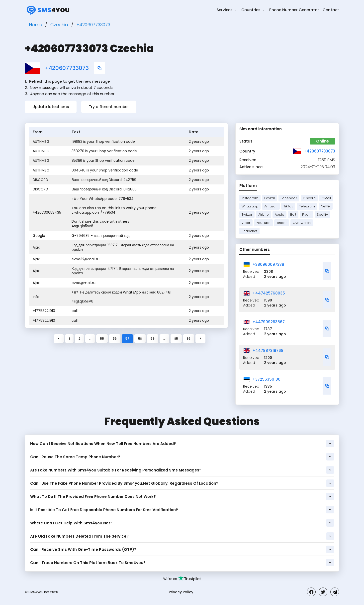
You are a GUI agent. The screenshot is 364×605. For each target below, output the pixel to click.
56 (115, 339)
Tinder (282, 223)
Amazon (271, 206)
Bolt (293, 215)
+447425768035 (269, 293)
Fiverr (307, 215)
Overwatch (302, 223)
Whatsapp (250, 206)
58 (140, 339)
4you (47, 10)
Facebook (289, 198)
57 (127, 339)
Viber (246, 223)
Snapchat (249, 231)
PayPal (270, 198)
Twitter (247, 215)
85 (176, 339)
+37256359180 (266, 379)
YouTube (263, 223)
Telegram (307, 206)
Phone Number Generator (294, 10)
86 (189, 339)
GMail (326, 198)
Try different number (109, 107)
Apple (279, 215)
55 (102, 339)
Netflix (326, 206)
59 (153, 339)
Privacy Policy (181, 592)
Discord (309, 198)
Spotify (322, 215)
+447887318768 (268, 351)
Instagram (250, 198)
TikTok (288, 206)
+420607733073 (67, 68)
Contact (331, 10)
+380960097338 (268, 264)
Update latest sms (51, 107)
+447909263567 (269, 322)
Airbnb (264, 215)
